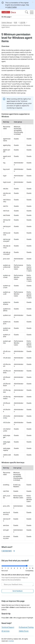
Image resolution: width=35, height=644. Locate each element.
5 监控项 (22, 22)
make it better (12, 7)
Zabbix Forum (24, 631)
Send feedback (17, 591)
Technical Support (8, 627)
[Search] (27, 12)
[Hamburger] (32, 12)
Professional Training (26, 627)
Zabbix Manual (7, 22)
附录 (16, 22)
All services (5, 631)
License (11, 641)
